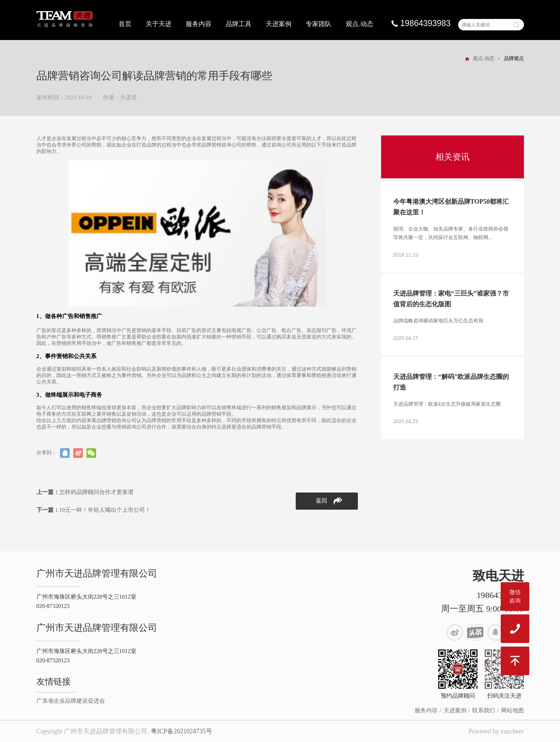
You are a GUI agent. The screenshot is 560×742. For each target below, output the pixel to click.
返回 (329, 501)
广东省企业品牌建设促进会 (71, 701)
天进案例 (279, 24)
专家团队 (319, 24)
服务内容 (199, 24)
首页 (125, 24)
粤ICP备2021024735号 (181, 731)
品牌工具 (239, 24)
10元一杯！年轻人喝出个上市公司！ (94, 510)
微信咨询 (515, 596)
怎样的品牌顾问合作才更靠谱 (85, 492)
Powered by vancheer (496, 731)
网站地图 (512, 710)
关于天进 (159, 24)
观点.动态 (359, 24)
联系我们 (484, 710)
